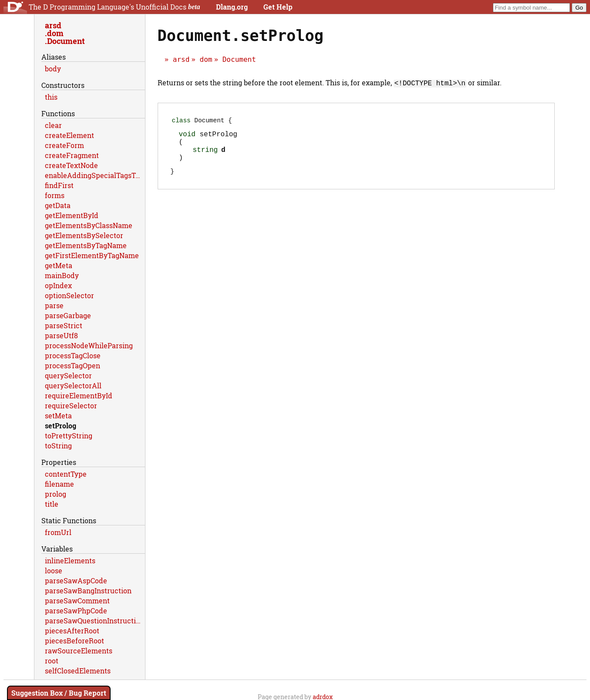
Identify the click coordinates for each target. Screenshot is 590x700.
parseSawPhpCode (76, 611)
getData (58, 205)
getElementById (72, 215)
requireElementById (79, 395)
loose (54, 570)
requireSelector (71, 406)
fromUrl (58, 532)
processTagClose (73, 355)
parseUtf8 (61, 335)
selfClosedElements (78, 671)
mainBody (62, 275)
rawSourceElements (79, 651)
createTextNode (71, 165)
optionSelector (69, 295)
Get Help (278, 7)
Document (239, 59)
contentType (66, 474)
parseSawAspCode (76, 581)
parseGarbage (68, 315)
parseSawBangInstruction (88, 591)
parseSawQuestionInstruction (94, 621)
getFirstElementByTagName (92, 255)
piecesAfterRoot (72, 631)
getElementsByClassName (89, 225)
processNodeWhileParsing (89, 345)
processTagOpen (72, 365)
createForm (64, 145)
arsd (181, 59)
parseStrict (64, 325)
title (52, 504)
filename (59, 484)
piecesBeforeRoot (74, 641)
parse (54, 305)
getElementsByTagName (86, 245)
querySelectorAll (73, 385)
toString (58, 446)
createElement (69, 135)
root (52, 661)
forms (55, 195)
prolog (56, 494)
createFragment (72, 155)
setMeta (58, 416)
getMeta (59, 265)
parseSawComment (77, 601)
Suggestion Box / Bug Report (59, 693)
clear (53, 125)
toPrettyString (69, 436)
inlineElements (70, 560)
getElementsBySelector (84, 235)
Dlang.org (232, 7)
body (53, 69)
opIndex (58, 285)
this (51, 97)
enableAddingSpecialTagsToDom (95, 175)
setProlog (61, 426)
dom (206, 59)
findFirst (59, 185)
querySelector (68, 375)
